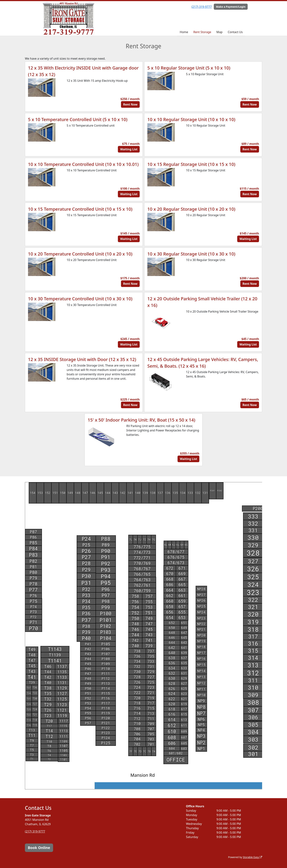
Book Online (39, 848)
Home (184, 32)
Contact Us (235, 32)
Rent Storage (202, 32)
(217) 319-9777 (202, 7)
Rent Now (130, 104)
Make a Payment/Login (231, 7)
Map (219, 32)
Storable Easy (252, 857)
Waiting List (129, 149)
